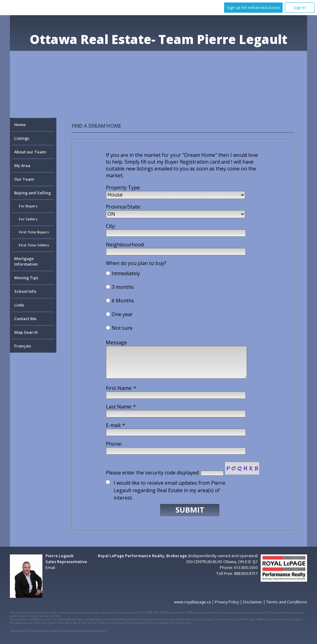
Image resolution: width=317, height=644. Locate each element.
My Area (22, 165)
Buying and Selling (33, 193)
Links (19, 305)
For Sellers (28, 219)
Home (20, 125)
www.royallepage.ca (192, 602)
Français (23, 346)
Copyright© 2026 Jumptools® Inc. (31, 631)
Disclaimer (253, 602)
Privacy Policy (227, 602)
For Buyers (28, 206)
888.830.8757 (246, 573)
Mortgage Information (26, 261)
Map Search (26, 332)
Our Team (24, 179)
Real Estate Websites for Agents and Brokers (79, 631)
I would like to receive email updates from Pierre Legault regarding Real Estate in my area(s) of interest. (169, 490)
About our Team (30, 152)
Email (50, 567)
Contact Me (25, 319)
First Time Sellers (34, 245)
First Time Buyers (34, 232)
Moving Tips (26, 278)
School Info (25, 291)
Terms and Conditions (287, 602)
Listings (22, 138)
